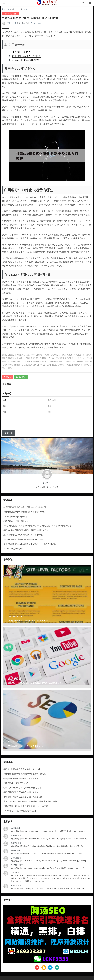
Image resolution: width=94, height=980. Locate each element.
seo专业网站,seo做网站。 (14, 549)
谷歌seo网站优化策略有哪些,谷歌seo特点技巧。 (24, 539)
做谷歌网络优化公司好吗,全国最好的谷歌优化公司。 (26, 507)
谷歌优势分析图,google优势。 (16, 516)
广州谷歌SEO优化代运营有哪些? (27, 56)
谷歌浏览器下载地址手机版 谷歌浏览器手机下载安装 (26, 806)
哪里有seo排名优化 (21, 52)
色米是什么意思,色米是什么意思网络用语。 (22, 778)
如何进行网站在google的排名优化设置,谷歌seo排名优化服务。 (30, 544)
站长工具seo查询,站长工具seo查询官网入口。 (23, 788)
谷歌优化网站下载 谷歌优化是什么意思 (20, 810)
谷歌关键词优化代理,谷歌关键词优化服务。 (22, 792)
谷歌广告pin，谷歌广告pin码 (16, 783)
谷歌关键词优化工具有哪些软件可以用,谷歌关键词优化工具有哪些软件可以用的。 (38, 526)
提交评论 (9, 433)
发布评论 (21, 377)
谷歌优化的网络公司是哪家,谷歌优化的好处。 (23, 769)
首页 (5, 9)
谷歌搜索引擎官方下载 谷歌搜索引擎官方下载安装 (25, 774)
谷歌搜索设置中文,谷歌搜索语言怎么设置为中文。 (25, 512)
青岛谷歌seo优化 (16, 9)
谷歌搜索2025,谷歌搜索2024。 (17, 521)
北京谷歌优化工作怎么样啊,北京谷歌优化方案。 (24, 535)
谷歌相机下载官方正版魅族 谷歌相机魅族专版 (23, 797)
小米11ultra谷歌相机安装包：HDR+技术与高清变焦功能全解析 (30, 801)
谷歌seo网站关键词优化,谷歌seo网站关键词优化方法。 (27, 530)
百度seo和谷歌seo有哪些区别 (26, 60)
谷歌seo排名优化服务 (11, 14)
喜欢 (8, 377)
